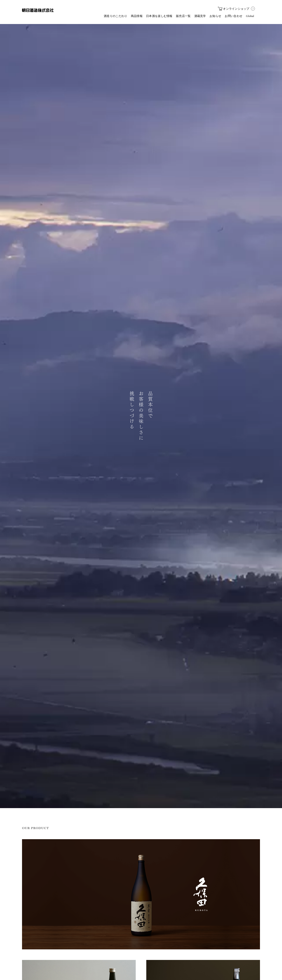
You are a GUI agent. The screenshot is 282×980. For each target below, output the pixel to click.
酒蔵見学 (200, 16)
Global (250, 16)
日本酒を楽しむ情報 (159, 16)
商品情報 (137, 16)
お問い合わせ (234, 16)
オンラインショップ (234, 9)
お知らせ (215, 16)
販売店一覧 (183, 16)
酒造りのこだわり (115, 16)
